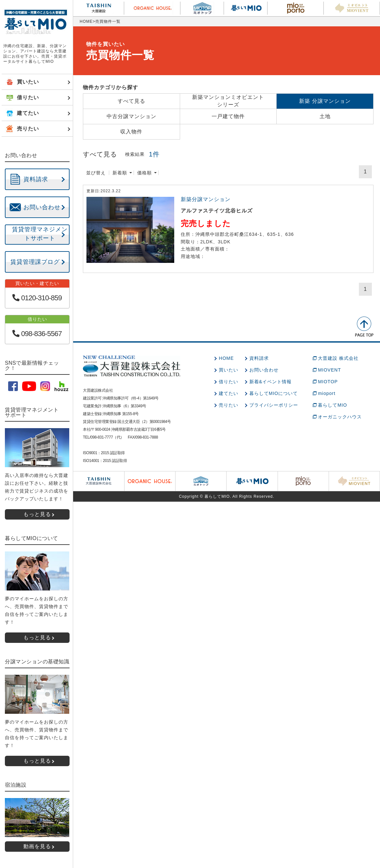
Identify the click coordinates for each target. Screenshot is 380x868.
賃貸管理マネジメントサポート (40, 234)
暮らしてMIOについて (274, 393)
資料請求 (259, 358)
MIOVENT (329, 370)
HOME (86, 21)
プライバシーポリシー (274, 405)
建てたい (229, 393)
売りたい (229, 405)
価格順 (144, 173)
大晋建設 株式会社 (338, 358)
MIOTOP (328, 382)
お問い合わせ (264, 370)
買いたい (229, 370)
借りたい (229, 382)
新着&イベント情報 (270, 382)
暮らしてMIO (332, 405)
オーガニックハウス (340, 417)
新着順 (120, 173)
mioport (327, 393)
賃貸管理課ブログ (35, 262)
